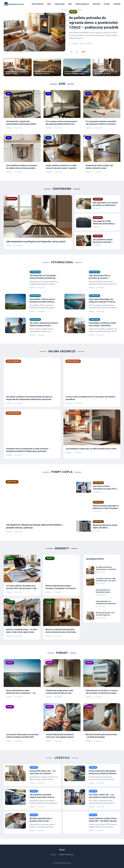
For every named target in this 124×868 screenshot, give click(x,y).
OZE (70, 4)
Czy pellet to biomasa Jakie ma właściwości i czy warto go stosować (106, 580)
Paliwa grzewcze (82, 4)
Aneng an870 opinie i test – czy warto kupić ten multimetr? (106, 614)
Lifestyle (117, 4)
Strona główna (38, 4)
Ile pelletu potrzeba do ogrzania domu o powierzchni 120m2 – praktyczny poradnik (107, 568)
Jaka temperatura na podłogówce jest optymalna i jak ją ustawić (106, 603)
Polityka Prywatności (66, 855)
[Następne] (77, 52)
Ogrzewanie (60, 4)
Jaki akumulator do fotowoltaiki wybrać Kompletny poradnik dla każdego (104, 591)
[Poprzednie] (71, 52)
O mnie (53, 855)
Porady (107, 4)
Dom (49, 4)
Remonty (96, 4)
